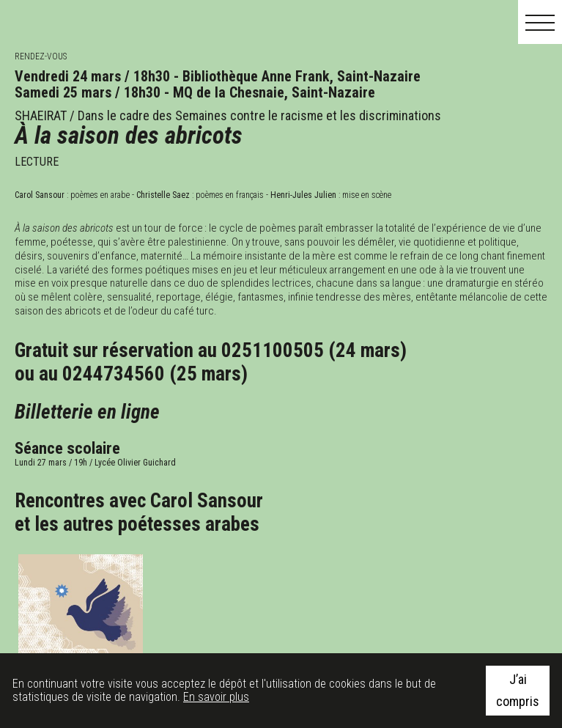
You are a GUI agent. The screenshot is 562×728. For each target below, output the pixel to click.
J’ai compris (518, 690)
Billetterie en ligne (87, 412)
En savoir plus (216, 697)
